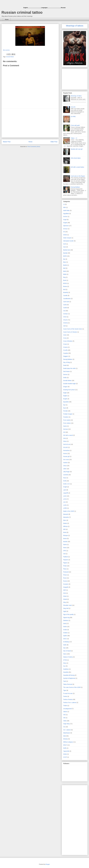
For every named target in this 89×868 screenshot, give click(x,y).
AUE (65, 244)
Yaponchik (66, 751)
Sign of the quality (68, 614)
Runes (65, 581)
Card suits (66, 302)
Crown (65, 344)
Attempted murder (68, 241)
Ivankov (65, 463)
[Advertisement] (30, 123)
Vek (64, 718)
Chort (65, 317)
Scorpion (66, 584)
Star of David (67, 651)
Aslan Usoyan (67, 238)
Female (65, 411)
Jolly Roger (66, 472)
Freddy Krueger (68, 414)
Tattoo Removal (68, 684)
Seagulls (66, 587)
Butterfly (66, 292)
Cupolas (66, 353)
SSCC (65, 639)
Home (7, 19)
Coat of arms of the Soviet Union (73, 329)
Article (65, 235)
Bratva (65, 286)
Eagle (65, 393)
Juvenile (66, 475)
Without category (68, 742)
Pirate (65, 566)
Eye (64, 405)
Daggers (66, 356)
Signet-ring (66, 617)
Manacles (66, 517)
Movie (65, 539)
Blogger (48, 864)
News (65, 548)
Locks (65, 505)
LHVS (65, 499)
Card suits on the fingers (78, 176)
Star (64, 648)
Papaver (66, 560)
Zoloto (65, 754)
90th (64, 207)
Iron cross (66, 460)
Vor (64, 727)
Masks (65, 523)
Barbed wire (67, 250)
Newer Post (7, 142)
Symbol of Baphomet (69, 678)
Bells (65, 271)
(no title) (73, 116)
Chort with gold (75, 125)
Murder (65, 542)
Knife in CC (67, 484)
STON (65, 660)
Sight (65, 611)
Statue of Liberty (68, 657)
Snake (65, 630)
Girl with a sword (68, 435)
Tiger (65, 690)
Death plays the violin (69, 368)
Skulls (65, 627)
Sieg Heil (66, 608)
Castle (65, 308)
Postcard (66, 572)
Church (65, 320)
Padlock (66, 557)
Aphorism (66, 226)
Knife (65, 481)
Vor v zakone (67, 730)
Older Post (54, 142)
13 (64, 204)
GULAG (73, 107)
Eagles (65, 396)
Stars (65, 654)
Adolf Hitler (66, 210)
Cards (65, 305)
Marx (65, 520)
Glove (65, 441)
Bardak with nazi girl (77, 149)
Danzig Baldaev (75, 187)
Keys (65, 478)
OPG (65, 551)
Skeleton (66, 620)
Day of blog (67, 362)
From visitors (67, 423)
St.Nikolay (66, 642)
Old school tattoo (76, 158)
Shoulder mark (67, 605)
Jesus (65, 466)
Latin (65, 490)
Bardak (65, 253)
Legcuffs (66, 493)
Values (65, 712)
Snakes (65, 633)
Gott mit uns (67, 444)
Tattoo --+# (74, 138)
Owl (64, 554)
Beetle (65, 265)
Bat (64, 259)
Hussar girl (66, 456)
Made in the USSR (69, 511)
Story (65, 663)
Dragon (65, 387)
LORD (65, 508)
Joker (65, 469)
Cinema (65, 323)
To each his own (68, 693)
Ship (65, 602)
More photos (6, 50)
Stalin (65, 645)
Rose (65, 578)
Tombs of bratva (68, 699)
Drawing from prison (69, 390)
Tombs (65, 696)
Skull (65, 624)
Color (65, 335)
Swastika (66, 672)
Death (65, 365)
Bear (65, 262)
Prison (65, 575)
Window (66, 739)
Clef (64, 326)
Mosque (66, 535)
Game (65, 426)
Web (65, 736)
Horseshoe (66, 450)
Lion (64, 502)
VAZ (64, 715)
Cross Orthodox (68, 341)
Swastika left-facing (69, 675)
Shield (65, 599)
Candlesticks (67, 299)
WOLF (65, 745)
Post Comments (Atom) (34, 147)
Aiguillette (66, 214)
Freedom (66, 417)
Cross (65, 338)
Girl (64, 432)
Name (65, 545)
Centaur (66, 314)
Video (65, 721)
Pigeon (65, 563)
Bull (64, 289)
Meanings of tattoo (76, 96)
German (66, 429)
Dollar (65, 378)
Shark (65, 596)
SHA (65, 593)
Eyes (65, 408)
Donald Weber (10, 57)
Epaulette (66, 402)
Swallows (66, 669)
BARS (65, 256)
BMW (65, 274)
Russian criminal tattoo (22, 12)
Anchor (65, 217)
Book (65, 280)
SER (65, 590)
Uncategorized (67, 709)
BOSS (65, 283)
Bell (64, 268)
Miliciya (65, 526)
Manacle (66, 514)
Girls (65, 438)
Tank (65, 681)
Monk (65, 532)
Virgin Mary (67, 724)
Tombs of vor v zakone (70, 703)
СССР (65, 757)
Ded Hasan (66, 371)
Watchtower (67, 733)
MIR (64, 529)
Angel (65, 220)
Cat (64, 311)
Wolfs (65, 748)
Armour (65, 229)
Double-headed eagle (69, 384)
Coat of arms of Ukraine (70, 332)
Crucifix (65, 350)
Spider (65, 636)
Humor (65, 453)
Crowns (65, 347)
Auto (65, 247)
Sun (64, 666)
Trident (65, 706)
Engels (65, 399)
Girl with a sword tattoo (78, 167)
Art (64, 232)
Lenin (65, 496)
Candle (65, 296)
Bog (64, 277)
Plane (65, 569)
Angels (65, 223)
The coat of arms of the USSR (72, 687)
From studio (67, 420)
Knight (65, 487)
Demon (65, 375)
